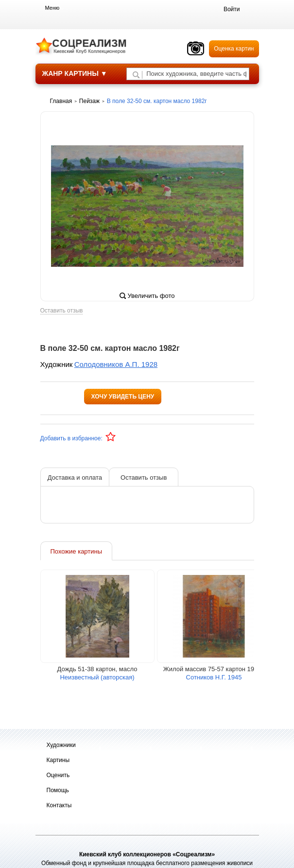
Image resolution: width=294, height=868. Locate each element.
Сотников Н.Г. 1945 (214, 677)
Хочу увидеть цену (123, 397)
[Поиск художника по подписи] (136, 75)
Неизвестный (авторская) (97, 677)
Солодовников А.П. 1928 (116, 364)
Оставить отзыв (62, 311)
